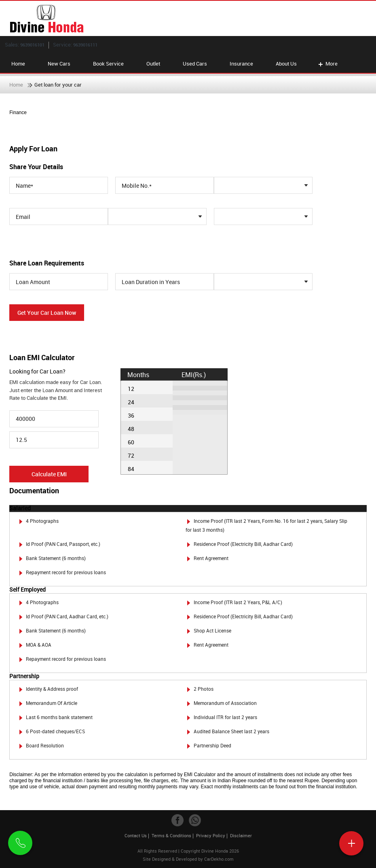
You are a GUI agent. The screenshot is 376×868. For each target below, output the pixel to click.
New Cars (59, 64)
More (327, 64)
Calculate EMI (49, 474)
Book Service (108, 64)
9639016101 (32, 45)
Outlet (153, 64)
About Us (286, 64)
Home (18, 64)
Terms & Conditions (171, 835)
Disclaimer (241, 835)
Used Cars (195, 64)
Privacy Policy (211, 835)
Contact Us (136, 835)
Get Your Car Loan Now (47, 313)
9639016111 (85, 45)
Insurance (241, 64)
